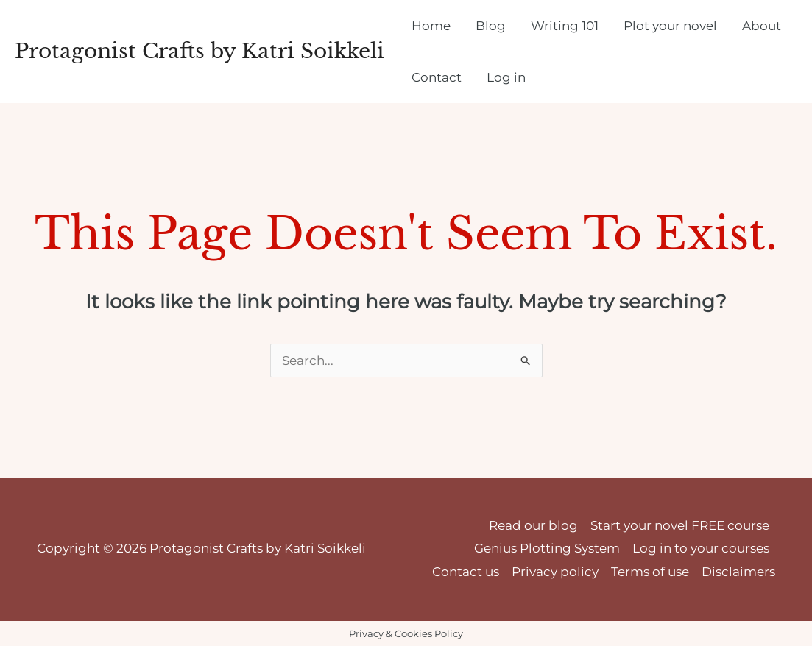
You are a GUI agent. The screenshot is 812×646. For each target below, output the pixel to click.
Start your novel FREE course (680, 525)
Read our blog (533, 525)
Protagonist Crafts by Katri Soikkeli (200, 51)
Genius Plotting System (547, 548)
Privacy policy (555, 572)
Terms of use (650, 572)
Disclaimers (738, 572)
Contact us (466, 572)
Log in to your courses (701, 548)
